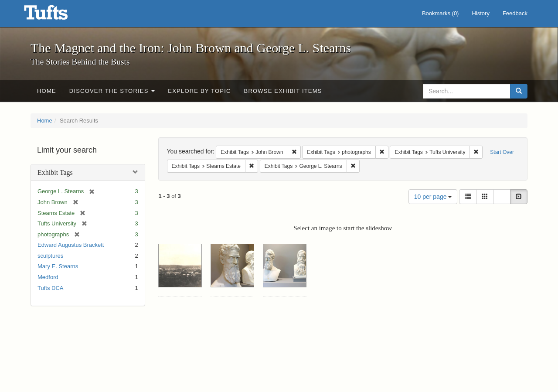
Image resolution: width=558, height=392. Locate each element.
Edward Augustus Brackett (71, 245)
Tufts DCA (50, 288)
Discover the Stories (112, 91)
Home (47, 91)
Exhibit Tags (55, 172)
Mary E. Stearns (58, 266)
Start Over (502, 152)
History (480, 13)
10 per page (433, 197)
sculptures (50, 256)
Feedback (515, 13)
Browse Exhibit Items (283, 91)
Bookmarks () (441, 13)
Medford (48, 277)
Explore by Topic (199, 91)
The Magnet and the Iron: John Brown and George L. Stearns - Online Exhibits (57, 15)
